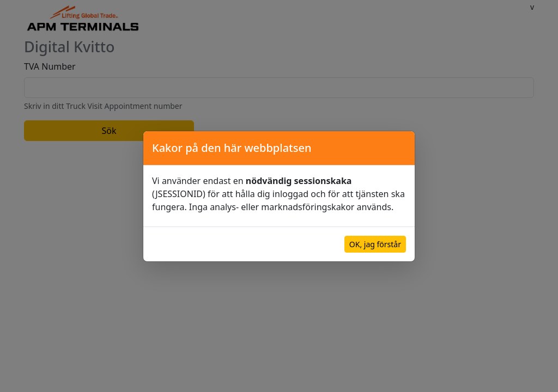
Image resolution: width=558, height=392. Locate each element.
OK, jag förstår (375, 244)
